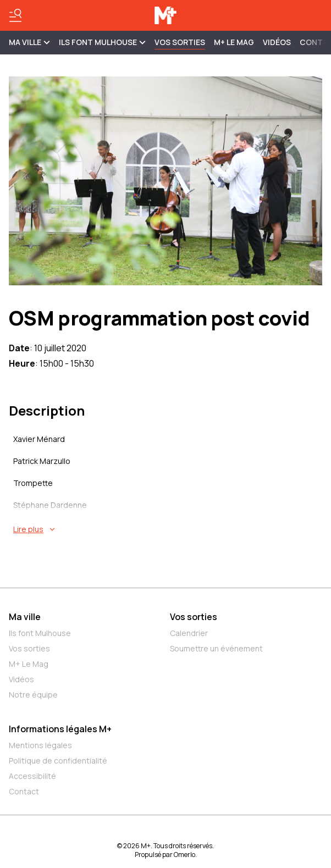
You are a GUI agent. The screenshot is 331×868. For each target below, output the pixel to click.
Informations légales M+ (60, 729)
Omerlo (184, 855)
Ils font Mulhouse (40, 633)
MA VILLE (29, 42)
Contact (24, 791)
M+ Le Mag (234, 42)
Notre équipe (33, 695)
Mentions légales (40, 745)
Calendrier (189, 633)
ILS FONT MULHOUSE (102, 42)
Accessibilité (32, 776)
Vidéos (277, 42)
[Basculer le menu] (15, 15)
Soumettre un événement (216, 648)
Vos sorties (180, 42)
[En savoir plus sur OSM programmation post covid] (168, 529)
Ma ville (25, 617)
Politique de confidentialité (58, 761)
